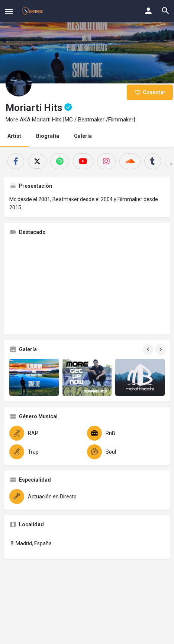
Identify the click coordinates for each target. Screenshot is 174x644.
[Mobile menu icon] (9, 11)
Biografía (48, 136)
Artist (14, 136)
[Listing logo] (19, 83)
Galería (83, 136)
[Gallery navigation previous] (149, 349)
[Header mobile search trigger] (165, 11)
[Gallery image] (34, 377)
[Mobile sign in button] (148, 11)
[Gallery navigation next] (161, 349)
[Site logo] (33, 11)
